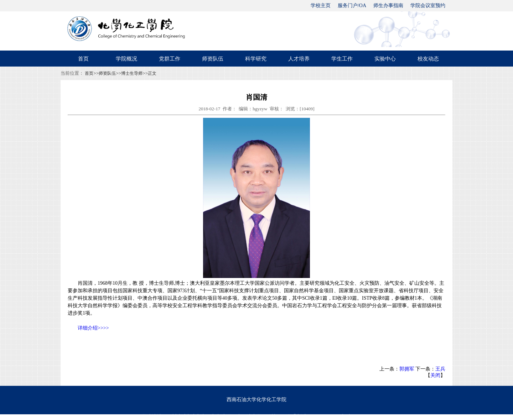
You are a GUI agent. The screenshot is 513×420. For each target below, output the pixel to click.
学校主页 (321, 6)
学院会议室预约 (428, 6)
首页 (83, 59)
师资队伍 (213, 59)
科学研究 (256, 59)
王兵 (440, 369)
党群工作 (170, 59)
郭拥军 (407, 369)
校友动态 (428, 59)
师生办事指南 (388, 6)
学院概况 (126, 59)
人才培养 (299, 59)
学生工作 (342, 59)
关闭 (435, 375)
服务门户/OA (352, 6)
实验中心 (385, 59)
